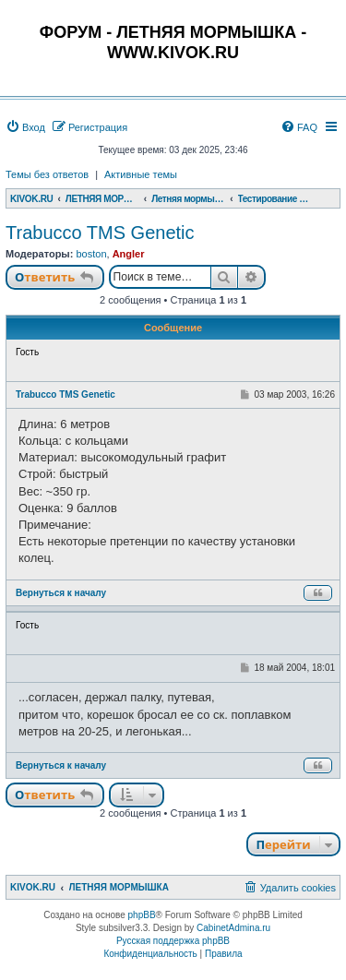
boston (91, 254)
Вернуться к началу (61, 593)
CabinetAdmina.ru (233, 928)
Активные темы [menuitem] (141, 174)
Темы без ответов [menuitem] (47, 174)
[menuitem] (25, 127)
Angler (129, 254)
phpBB (142, 915)
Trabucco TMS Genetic (100, 233)
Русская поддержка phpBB (173, 941)
